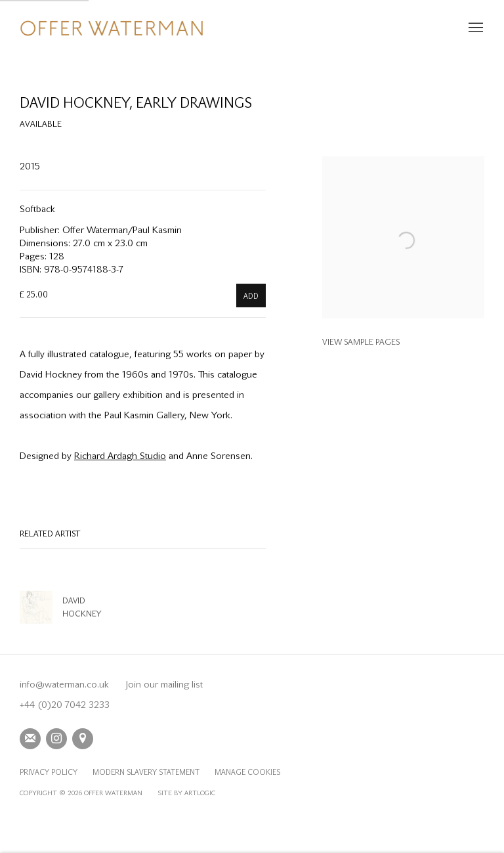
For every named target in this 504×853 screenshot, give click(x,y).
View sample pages (361, 342)
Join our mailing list (164, 684)
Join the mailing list (30, 739)
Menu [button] (474, 28)
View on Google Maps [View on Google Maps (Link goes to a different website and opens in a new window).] (83, 739)
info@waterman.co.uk (64, 684)
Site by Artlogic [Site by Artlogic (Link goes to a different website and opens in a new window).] (186, 793)
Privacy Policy (49, 773)
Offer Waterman (112, 28)
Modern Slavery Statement (146, 773)
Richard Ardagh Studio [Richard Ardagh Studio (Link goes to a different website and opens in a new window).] (120, 456)
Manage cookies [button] (247, 773)
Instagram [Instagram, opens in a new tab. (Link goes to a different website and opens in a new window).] (56, 739)
